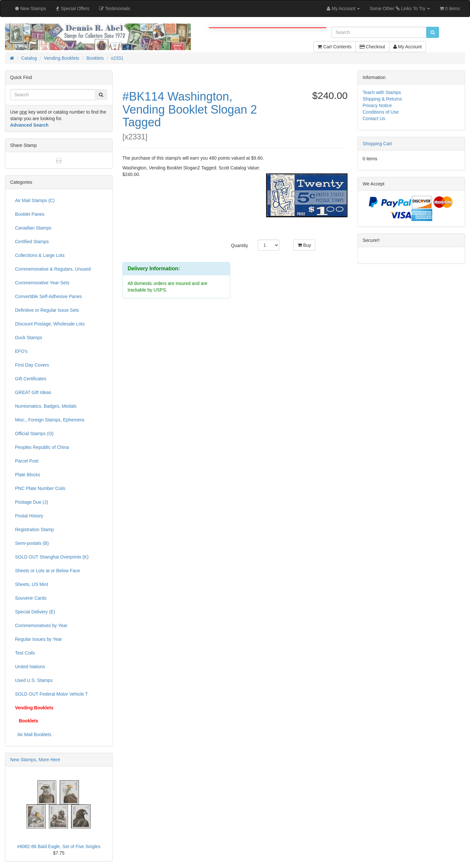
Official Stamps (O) (34, 434)
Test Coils (25, 653)
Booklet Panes (30, 214)
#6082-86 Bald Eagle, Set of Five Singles (59, 846)
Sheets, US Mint (31, 584)
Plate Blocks (28, 475)
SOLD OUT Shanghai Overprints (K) (52, 557)
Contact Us (374, 118)
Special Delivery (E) (35, 612)
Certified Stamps (32, 242)
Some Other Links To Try (400, 8)
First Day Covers (32, 365)
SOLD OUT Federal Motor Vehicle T (52, 694)
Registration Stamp (34, 529)
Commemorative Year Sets (42, 283)
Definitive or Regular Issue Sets (47, 310)
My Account (407, 47)
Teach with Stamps (382, 92)
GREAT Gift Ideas (33, 392)
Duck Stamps (29, 338)
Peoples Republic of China (42, 447)
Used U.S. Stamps (34, 680)
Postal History (29, 516)
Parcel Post (27, 461)
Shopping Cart (377, 144)
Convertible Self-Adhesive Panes (48, 296)
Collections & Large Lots (40, 255)
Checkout (372, 47)
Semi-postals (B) (32, 543)
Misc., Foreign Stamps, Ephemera (50, 420)
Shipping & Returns (382, 99)
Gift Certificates (31, 379)
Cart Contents (334, 47)
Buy (304, 245)
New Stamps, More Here (35, 760)
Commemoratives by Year (41, 625)
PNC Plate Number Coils (40, 488)
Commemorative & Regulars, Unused (53, 269)
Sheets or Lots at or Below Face (47, 571)
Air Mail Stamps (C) (35, 200)
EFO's (21, 351)
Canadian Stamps (33, 228)
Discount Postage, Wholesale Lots (50, 324)
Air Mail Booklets (33, 734)
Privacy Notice (377, 105)
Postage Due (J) (31, 502)
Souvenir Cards (31, 598)
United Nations (30, 667)
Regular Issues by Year (39, 639)
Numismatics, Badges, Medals (46, 406)
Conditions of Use (381, 112)
